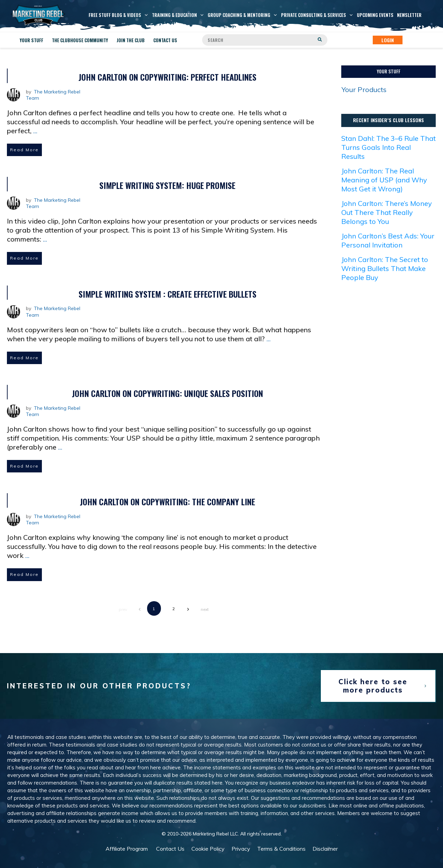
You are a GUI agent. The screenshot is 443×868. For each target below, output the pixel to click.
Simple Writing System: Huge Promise (167, 185)
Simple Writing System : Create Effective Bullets (168, 294)
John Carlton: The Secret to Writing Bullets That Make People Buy (385, 268)
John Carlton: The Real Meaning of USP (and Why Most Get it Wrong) (384, 180)
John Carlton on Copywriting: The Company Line (168, 501)
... (35, 131)
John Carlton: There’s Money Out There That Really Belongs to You (387, 212)
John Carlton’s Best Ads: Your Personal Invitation (388, 240)
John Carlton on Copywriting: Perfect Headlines (168, 77)
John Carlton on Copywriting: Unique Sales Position (168, 393)
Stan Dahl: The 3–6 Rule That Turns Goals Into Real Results (388, 147)
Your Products (364, 89)
